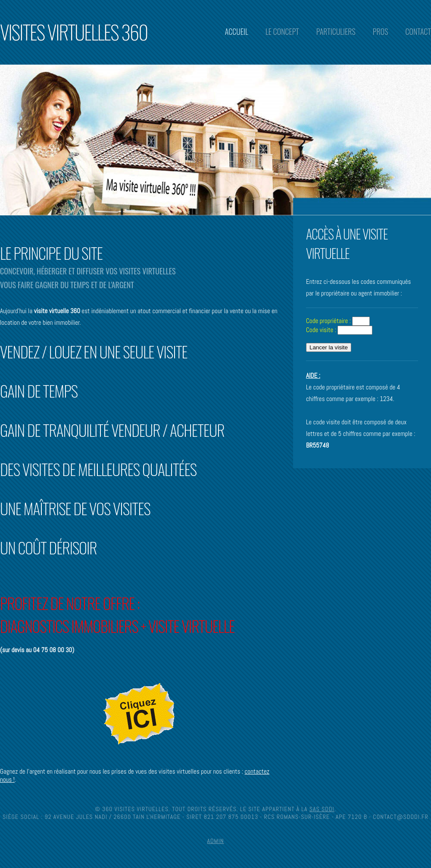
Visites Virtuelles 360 (74, 32)
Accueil (237, 31)
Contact (418, 31)
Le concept (282, 31)
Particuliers (336, 31)
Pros (381, 31)
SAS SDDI (322, 809)
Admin (215, 841)
